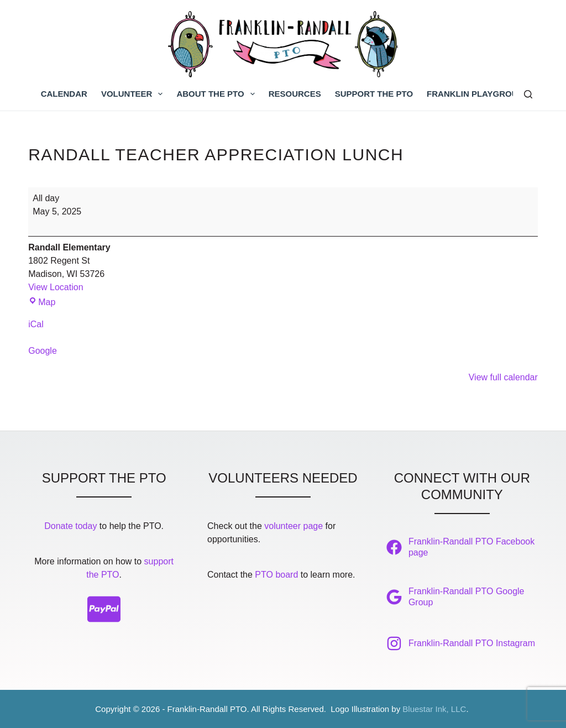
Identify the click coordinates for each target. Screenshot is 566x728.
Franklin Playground (478, 94)
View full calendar (503, 377)
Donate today (70, 526)
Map (42, 302)
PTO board (276, 575)
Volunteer (134, 94)
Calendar (64, 94)
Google (43, 351)
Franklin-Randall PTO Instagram (472, 643)
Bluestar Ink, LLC (434, 709)
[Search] (528, 94)
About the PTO (218, 94)
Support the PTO (374, 94)
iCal (36, 324)
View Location (56, 287)
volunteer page (294, 526)
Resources (295, 94)
